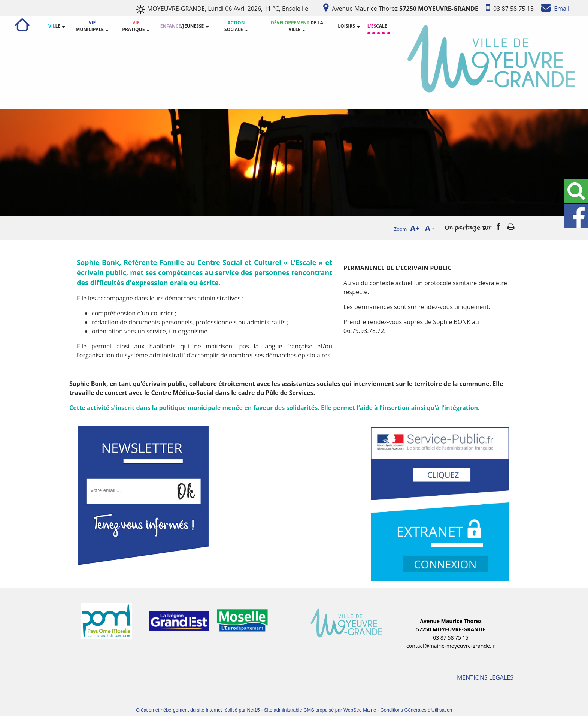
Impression (511, 225)
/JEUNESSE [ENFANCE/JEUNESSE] (182, 26)
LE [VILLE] (54, 26)
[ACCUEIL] (22, 26)
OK (188, 484)
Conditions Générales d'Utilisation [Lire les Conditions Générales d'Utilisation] (416, 710)
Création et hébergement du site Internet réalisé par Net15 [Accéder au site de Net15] (198, 710)
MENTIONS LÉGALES (485, 677)
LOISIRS (346, 26)
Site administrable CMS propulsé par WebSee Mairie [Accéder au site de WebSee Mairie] (320, 710)
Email (561, 9)
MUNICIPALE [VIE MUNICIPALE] (90, 26)
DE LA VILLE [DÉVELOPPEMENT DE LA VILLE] (297, 26)
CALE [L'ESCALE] (377, 26)
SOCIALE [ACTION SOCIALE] (234, 26)
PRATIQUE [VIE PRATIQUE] (133, 26)
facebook (498, 226)
